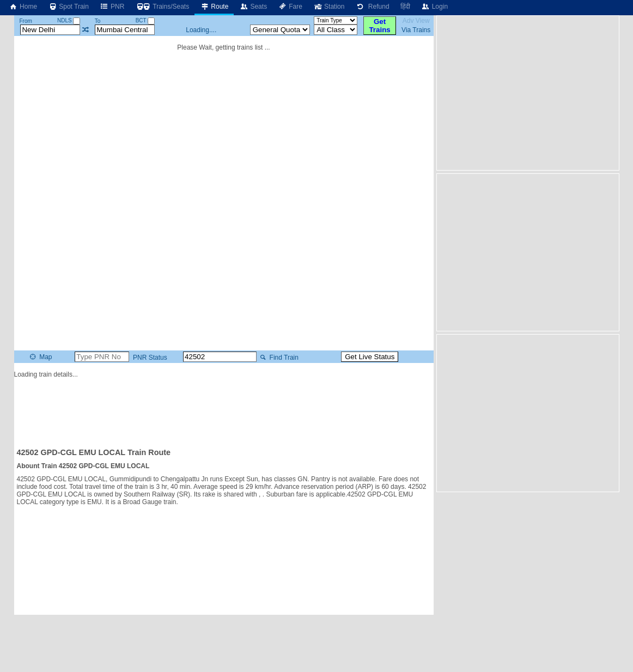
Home (23, 7)
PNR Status (149, 358)
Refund (372, 7)
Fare (290, 7)
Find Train (278, 358)
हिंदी (405, 7)
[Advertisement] (224, 408)
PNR (112, 7)
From (25, 21)
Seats (253, 7)
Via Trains (416, 30)
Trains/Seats (162, 7)
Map (40, 357)
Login (434, 7)
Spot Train (68, 7)
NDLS (69, 20)
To (98, 21)
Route (214, 7)
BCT (145, 20)
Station (329, 7)
